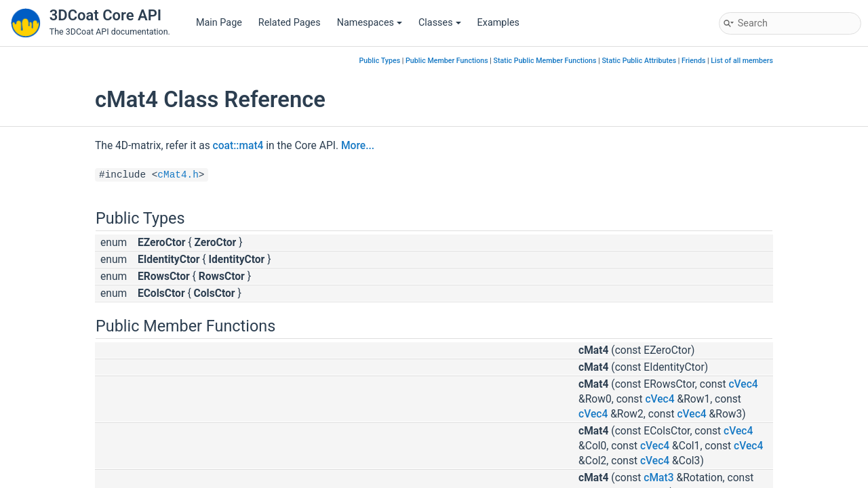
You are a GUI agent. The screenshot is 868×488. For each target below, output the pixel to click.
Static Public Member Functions (545, 61)
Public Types (380, 61)
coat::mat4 (238, 146)
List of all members (742, 61)
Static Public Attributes (639, 61)
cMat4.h (178, 175)
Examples (498, 23)
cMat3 (658, 478)
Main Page (219, 23)
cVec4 (743, 384)
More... (358, 146)
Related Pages (290, 23)
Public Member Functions (447, 61)
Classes (440, 23)
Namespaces (370, 23)
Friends (693, 61)
